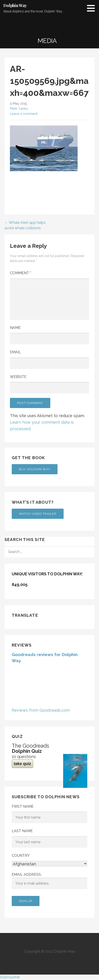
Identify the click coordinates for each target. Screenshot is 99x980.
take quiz (22, 764)
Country (21, 856)
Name (15, 328)
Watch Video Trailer (38, 514)
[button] (92, 8)
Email (15, 352)
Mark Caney (19, 108)
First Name (23, 806)
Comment (21, 273)
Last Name (22, 831)
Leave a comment (24, 114)
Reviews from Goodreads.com (41, 710)
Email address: (49, 881)
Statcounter (10, 977)
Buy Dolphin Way (35, 469)
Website (18, 377)
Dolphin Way (15, 5)
